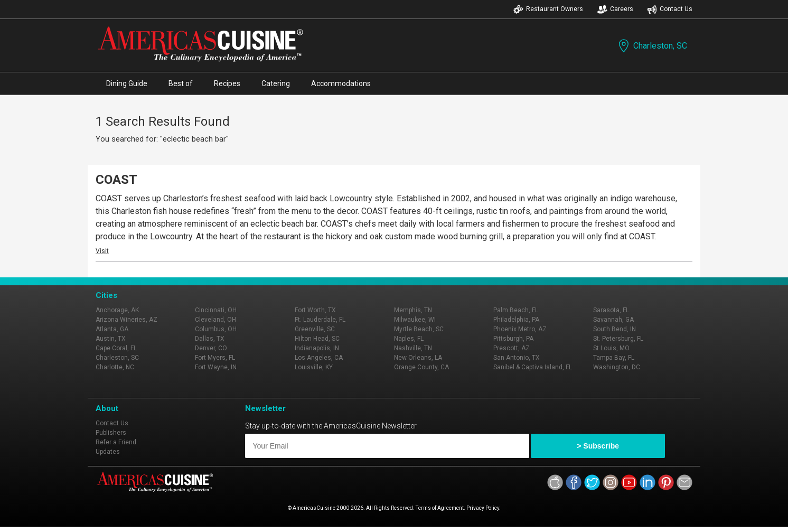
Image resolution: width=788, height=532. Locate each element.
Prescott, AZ (512, 348)
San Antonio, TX (517, 358)
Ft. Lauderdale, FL (320, 320)
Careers (615, 9)
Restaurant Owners (548, 9)
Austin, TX (111, 339)
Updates (108, 452)
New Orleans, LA (418, 358)
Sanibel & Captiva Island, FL (533, 367)
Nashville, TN (413, 348)
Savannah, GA (613, 320)
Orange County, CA (421, 367)
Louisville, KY (314, 367)
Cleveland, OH (215, 320)
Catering (276, 83)
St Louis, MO (611, 348)
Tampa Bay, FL (614, 358)
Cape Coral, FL (116, 348)
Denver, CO (211, 348)
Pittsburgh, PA (513, 339)
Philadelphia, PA (516, 320)
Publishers (111, 433)
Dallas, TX (210, 339)
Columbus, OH (216, 329)
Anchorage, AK (117, 310)
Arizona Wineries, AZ (126, 320)
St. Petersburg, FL (618, 339)
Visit (102, 251)
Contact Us (670, 9)
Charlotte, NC (115, 367)
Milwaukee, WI (415, 320)
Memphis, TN (413, 310)
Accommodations (341, 83)
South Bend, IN (615, 329)
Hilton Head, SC (317, 339)
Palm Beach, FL (516, 310)
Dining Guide (127, 83)
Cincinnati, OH (216, 310)
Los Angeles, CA (319, 358)
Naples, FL (409, 339)
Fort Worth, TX (315, 310)
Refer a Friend (116, 442)
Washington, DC (617, 367)
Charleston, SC (652, 46)
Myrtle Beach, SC (419, 329)
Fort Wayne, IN (216, 367)
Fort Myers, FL (215, 358)
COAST (116, 180)
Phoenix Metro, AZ (520, 329)
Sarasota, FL (611, 310)
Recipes (227, 83)
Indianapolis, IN (317, 348)
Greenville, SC (315, 329)
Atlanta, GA (112, 329)
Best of (181, 83)
